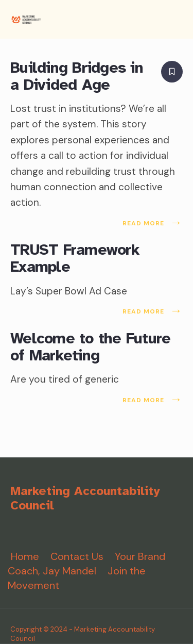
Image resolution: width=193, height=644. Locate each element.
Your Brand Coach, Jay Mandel (86, 564)
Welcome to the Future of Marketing (90, 347)
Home (25, 556)
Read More (153, 223)
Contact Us (77, 556)
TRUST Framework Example (75, 259)
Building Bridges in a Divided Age (77, 76)
